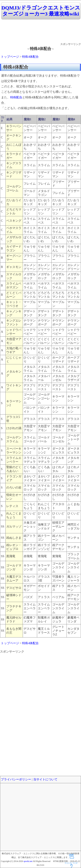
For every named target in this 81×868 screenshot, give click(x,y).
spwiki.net (28, 861)
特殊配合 (16, 97)
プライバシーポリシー (16, 779)
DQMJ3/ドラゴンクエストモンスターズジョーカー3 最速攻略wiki (41, 11)
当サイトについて (45, 779)
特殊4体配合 (30, 57)
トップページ (10, 57)
